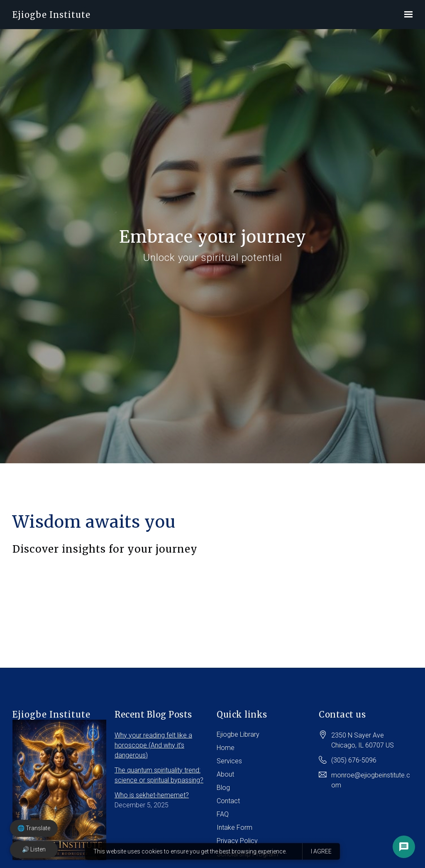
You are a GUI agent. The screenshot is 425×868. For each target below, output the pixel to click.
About (225, 778)
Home (226, 752)
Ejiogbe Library (238, 739)
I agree (321, 851)
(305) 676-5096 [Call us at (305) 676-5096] (354, 764)
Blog (223, 792)
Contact (228, 805)
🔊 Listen (34, 849)
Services (229, 765)
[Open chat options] (404, 847)
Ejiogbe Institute (51, 15)
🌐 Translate (34, 828)
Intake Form (234, 832)
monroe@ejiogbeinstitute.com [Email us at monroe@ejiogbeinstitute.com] (371, 784)
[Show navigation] (406, 15)
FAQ (223, 818)
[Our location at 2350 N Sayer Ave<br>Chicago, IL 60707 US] (363, 745)
